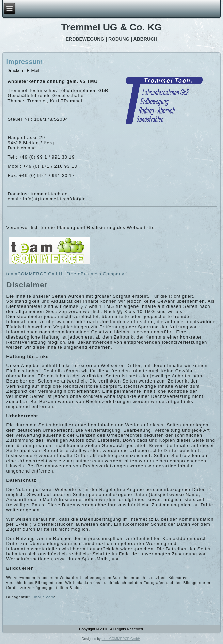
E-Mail (33, 70)
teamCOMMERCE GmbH (121, 639)
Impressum (25, 62)
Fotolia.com (43, 597)
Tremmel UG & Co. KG (112, 27)
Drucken (16, 70)
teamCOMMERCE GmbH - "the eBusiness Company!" (67, 274)
